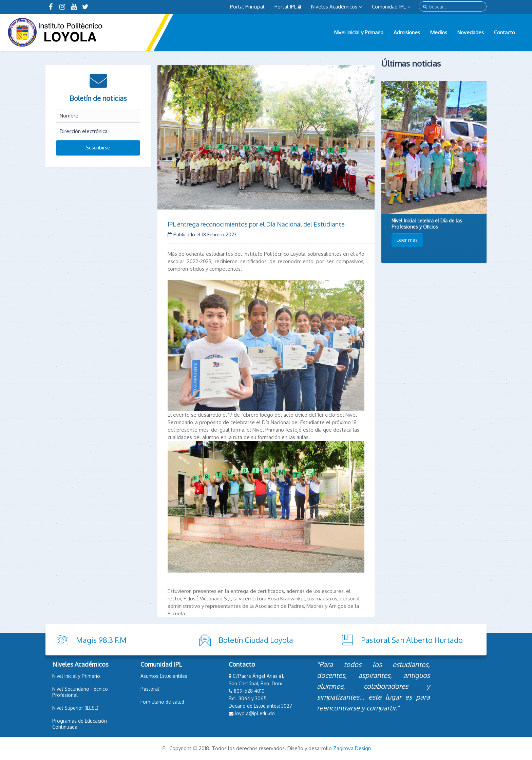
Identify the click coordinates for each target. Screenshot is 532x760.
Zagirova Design (352, 748)
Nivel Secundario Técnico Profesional (80, 692)
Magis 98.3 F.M (101, 640)
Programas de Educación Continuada (80, 724)
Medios (439, 32)
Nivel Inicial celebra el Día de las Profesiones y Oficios (427, 224)
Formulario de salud (162, 702)
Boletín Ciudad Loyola (256, 640)
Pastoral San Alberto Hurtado (412, 640)
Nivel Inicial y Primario (359, 32)
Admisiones (407, 32)
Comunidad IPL (391, 7)
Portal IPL (288, 7)
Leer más (407, 240)
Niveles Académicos (336, 7)
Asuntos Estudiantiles (164, 676)
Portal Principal (247, 7)
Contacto (505, 32)
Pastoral (150, 689)
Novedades (471, 32)
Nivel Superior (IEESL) (75, 708)
